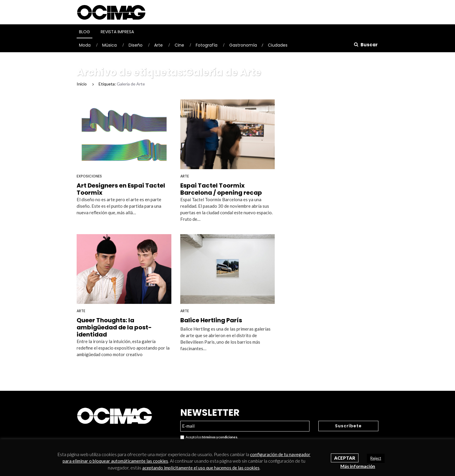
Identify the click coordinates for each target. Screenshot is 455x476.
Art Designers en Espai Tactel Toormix (121, 189)
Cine (179, 45)
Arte (158, 45)
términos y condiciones (219, 437)
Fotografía (207, 45)
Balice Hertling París (211, 320)
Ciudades (278, 45)
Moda (85, 45)
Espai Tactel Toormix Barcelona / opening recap (221, 189)
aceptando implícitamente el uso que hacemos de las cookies (201, 468)
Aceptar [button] (345, 458)
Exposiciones (89, 176)
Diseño (136, 45)
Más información (358, 466)
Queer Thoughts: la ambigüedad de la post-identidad (114, 327)
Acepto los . (209, 437)
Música (109, 45)
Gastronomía (243, 45)
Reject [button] (376, 458)
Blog (84, 32)
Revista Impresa (117, 32)
